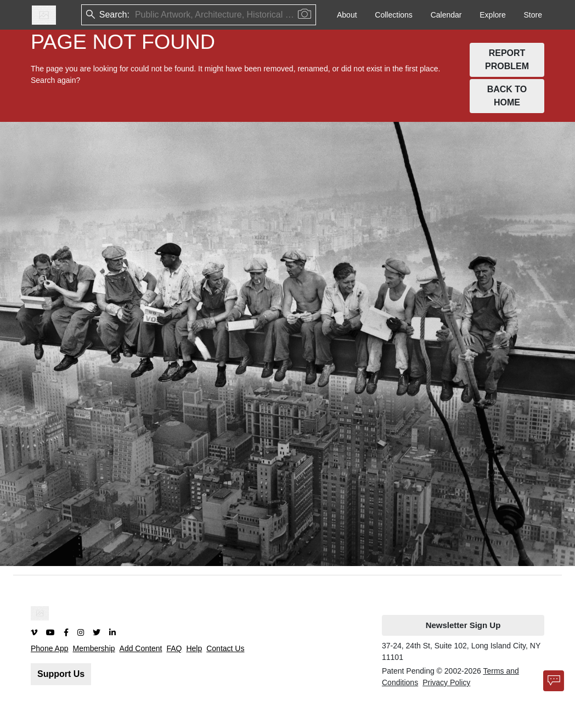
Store (533, 15)
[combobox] (136, 15)
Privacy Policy (446, 682)
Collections (393, 15)
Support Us (61, 674)
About (347, 15)
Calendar (446, 15)
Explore (492, 15)
